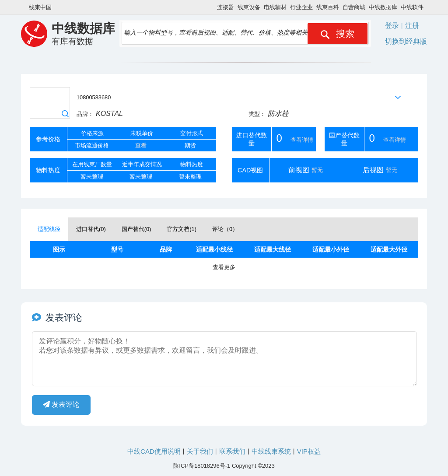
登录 (392, 26)
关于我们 (200, 451)
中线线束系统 (271, 451)
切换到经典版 (406, 41)
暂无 (317, 170)
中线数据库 (383, 7)
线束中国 (40, 7)
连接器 (226, 7)
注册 (412, 26)
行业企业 (301, 7)
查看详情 (302, 140)
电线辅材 (275, 7)
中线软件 (412, 7)
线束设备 (249, 7)
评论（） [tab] (225, 229)
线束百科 (328, 7)
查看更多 (224, 267)
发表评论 (61, 404)
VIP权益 (309, 451)
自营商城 (354, 7)
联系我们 (232, 451)
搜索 (338, 34)
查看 (141, 145)
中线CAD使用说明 (154, 451)
